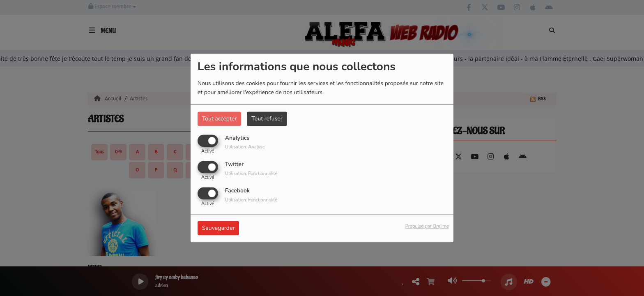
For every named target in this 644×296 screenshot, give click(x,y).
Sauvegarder (218, 228)
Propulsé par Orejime (427, 227)
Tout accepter (219, 119)
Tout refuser (267, 119)
